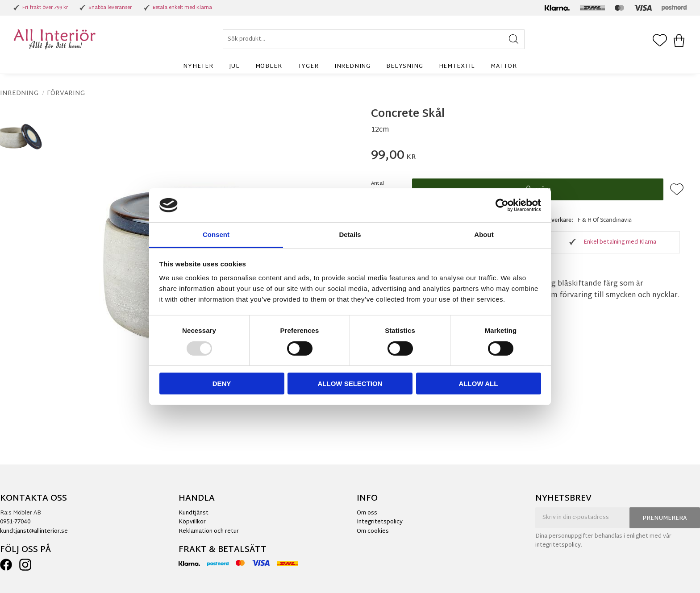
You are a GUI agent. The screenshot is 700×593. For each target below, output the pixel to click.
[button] (660, 41)
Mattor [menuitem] (504, 66)
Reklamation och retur (209, 531)
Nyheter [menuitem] (198, 66)
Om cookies (373, 531)
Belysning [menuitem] (404, 66)
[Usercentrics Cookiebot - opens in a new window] (502, 205)
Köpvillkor (192, 522)
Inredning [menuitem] (352, 66)
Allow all (479, 384)
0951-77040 (15, 522)
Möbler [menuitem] (269, 66)
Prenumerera (665, 518)
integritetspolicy (558, 545)
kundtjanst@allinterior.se (34, 531)
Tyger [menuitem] (308, 66)
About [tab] (484, 234)
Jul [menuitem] (234, 66)
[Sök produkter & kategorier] (374, 39)
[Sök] (514, 39)
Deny (222, 384)
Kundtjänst (194, 513)
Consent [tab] (216, 234)
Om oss (367, 513)
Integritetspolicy (380, 522)
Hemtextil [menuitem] (457, 66)
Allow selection (350, 384)
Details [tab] (350, 234)
